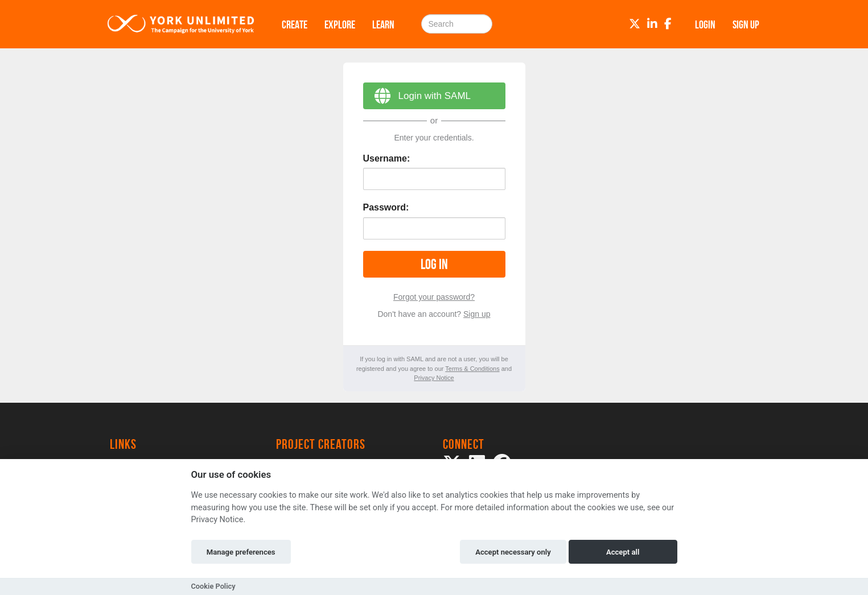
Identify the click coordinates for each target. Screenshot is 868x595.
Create (295, 24)
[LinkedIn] (652, 24)
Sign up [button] (746, 24)
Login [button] (705, 24)
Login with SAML (417, 98)
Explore (340, 24)
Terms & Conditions (472, 369)
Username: (387, 158)
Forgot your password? (434, 297)
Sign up (477, 314)
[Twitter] (635, 24)
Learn (383, 24)
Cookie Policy (213, 586)
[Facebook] (668, 24)
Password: (386, 207)
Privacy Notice (434, 378)
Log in (434, 264)
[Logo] (181, 24)
